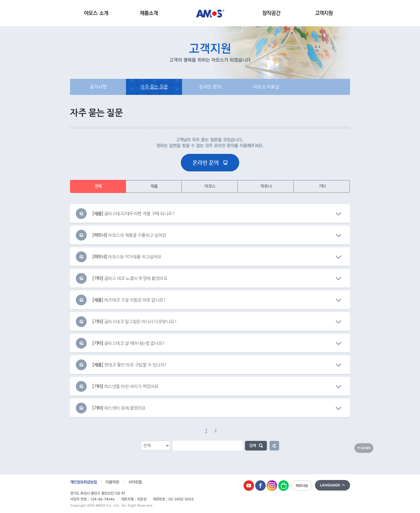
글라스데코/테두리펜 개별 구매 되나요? (133, 214)
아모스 (210, 186)
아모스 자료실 (266, 87)
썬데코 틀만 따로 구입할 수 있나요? (129, 365)
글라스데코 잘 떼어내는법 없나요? (128, 343)
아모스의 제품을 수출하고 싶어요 (129, 235)
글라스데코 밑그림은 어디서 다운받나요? (134, 322)
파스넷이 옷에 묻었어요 (119, 408)
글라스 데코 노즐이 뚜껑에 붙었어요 (130, 278)
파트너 (266, 186)
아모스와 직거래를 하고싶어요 (127, 257)
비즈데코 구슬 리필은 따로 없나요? (129, 300)
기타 (322, 186)
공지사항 (98, 87)
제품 (154, 186)
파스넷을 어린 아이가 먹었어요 (125, 386)
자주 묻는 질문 (154, 87)
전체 (98, 186)
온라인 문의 (210, 87)
